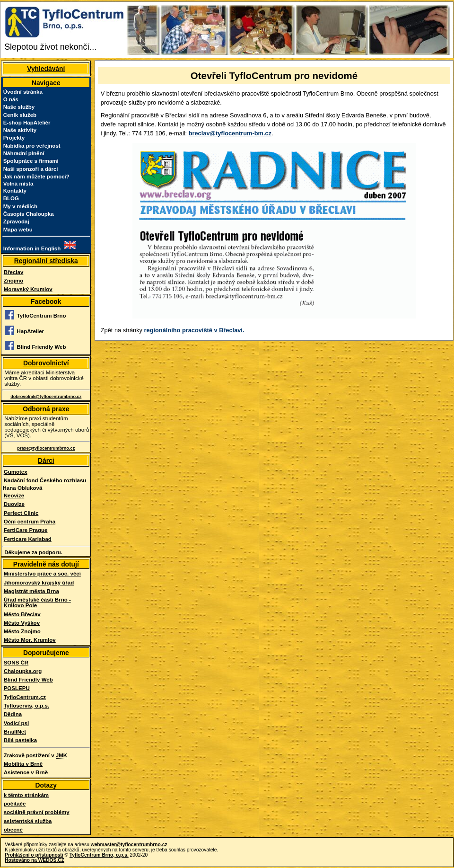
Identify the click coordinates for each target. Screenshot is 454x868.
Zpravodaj (16, 221)
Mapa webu (18, 230)
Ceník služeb (20, 115)
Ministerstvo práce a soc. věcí (42, 574)
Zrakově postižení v (35, 756)
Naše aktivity (20, 130)
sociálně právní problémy (37, 812)
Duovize (14, 504)
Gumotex (16, 472)
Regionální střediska (46, 261)
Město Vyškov (22, 623)
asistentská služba (28, 821)
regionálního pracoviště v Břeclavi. (194, 330)
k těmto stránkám (26, 795)
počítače (15, 804)
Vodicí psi (17, 723)
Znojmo (14, 281)
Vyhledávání (46, 69)
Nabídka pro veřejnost (32, 146)
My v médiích (20, 206)
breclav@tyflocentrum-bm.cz (230, 133)
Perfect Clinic (21, 513)
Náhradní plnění (24, 153)
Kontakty (15, 191)
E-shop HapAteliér (27, 123)
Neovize (14, 496)
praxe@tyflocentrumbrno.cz (46, 448)
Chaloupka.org (23, 671)
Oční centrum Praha (30, 522)
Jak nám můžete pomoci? (36, 177)
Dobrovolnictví (46, 363)
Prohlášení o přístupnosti (34, 855)
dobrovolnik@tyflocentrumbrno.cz (46, 397)
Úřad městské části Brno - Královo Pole (37, 602)
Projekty (14, 138)
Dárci (46, 461)
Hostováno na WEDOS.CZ (35, 860)
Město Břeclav (22, 614)
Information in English (32, 248)
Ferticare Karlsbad (28, 539)
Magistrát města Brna (31, 591)
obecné (13, 830)
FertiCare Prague (26, 530)
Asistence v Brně (26, 772)
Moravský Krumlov (28, 289)
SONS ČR (16, 663)
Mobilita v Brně (23, 764)
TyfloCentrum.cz (25, 697)
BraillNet (15, 732)
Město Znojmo (22, 631)
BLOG (11, 198)
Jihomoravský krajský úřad (39, 583)
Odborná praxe (46, 409)
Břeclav (14, 272)
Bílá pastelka (20, 740)
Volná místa (18, 184)
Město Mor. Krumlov (30, 640)
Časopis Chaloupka (29, 214)
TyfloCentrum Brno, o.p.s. (99, 855)
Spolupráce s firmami (31, 161)
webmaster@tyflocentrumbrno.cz (129, 845)
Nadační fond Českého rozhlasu (45, 480)
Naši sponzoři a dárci (31, 169)
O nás (11, 99)
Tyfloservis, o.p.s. (26, 706)
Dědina (13, 714)
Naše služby (19, 107)
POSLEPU (17, 688)
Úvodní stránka (23, 92)
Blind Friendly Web (28, 680)
